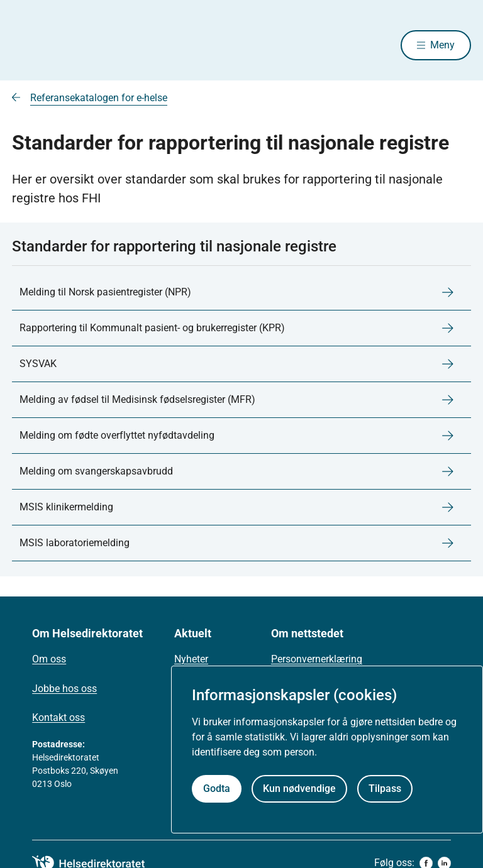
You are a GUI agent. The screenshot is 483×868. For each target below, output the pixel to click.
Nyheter (191, 659)
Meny (442, 45)
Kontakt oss (58, 717)
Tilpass (385, 788)
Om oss (49, 659)
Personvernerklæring (317, 659)
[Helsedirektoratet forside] (103, 45)
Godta (217, 788)
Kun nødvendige (299, 788)
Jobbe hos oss (64, 689)
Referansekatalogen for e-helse (99, 98)
